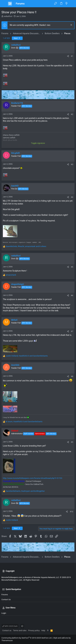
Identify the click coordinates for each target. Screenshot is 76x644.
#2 (72, 114)
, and (27, 356)
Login (4, 613)
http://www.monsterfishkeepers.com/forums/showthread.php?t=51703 (33, 478)
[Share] (68, 56)
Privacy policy (34, 630)
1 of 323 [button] (6, 38)
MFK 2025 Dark (10, 626)
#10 (71, 512)
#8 (72, 376)
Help (43, 630)
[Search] (72, 4)
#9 (72, 442)
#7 (72, 331)
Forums (5, 595)
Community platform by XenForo (27, 638)
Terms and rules (20, 630)
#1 (72, 56)
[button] (4, 4)
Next (17, 38)
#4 (72, 197)
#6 (72, 295)
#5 (72, 267)
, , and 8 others (26, 246)
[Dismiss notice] (71, 25)
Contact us (6, 599)
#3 (72, 164)
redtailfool (8, 16)
